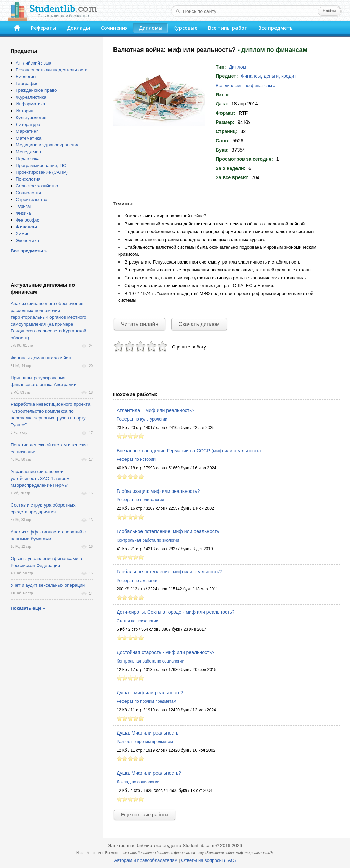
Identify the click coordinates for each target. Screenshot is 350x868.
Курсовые (185, 28)
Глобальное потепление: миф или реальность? (169, 572)
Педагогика (28, 159)
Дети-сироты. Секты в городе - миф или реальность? (176, 612)
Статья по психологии (137, 621)
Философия (28, 220)
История (25, 111)
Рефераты (44, 28)
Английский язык (33, 63)
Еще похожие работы (145, 815)
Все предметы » (29, 251)
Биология (26, 77)
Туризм (23, 206)
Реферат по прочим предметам (146, 701)
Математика (29, 138)
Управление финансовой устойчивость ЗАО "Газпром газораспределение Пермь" (40, 478)
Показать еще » (28, 608)
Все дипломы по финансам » (246, 86)
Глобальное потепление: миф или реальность (168, 531)
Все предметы (276, 28)
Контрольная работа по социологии (150, 661)
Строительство (32, 200)
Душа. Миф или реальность (147, 733)
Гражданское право (36, 90)
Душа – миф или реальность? (150, 693)
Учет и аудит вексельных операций (48, 585)
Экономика (27, 240)
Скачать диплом (199, 324)
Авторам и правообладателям (146, 860)
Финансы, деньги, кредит (269, 76)
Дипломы (151, 28)
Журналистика (31, 97)
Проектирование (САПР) (42, 172)
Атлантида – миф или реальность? (156, 410)
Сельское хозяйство (37, 186)
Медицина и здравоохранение (48, 145)
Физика (23, 213)
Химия (23, 234)
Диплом (238, 67)
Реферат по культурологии (142, 419)
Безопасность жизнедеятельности (52, 70)
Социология (28, 193)
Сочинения (114, 28)
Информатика (30, 104)
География (27, 83)
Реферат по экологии (137, 581)
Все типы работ (228, 28)
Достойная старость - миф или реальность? (165, 652)
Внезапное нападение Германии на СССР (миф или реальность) (189, 451)
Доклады (78, 28)
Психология (28, 179)
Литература (28, 124)
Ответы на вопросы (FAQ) (208, 860)
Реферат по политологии (140, 500)
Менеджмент (29, 152)
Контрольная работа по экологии (148, 540)
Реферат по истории (136, 459)
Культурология (31, 118)
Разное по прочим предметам (145, 742)
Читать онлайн (140, 324)
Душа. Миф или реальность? (149, 773)
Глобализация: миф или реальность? (158, 491)
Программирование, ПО (41, 165)
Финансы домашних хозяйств (42, 358)
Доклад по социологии (138, 782)
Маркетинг (27, 131)
